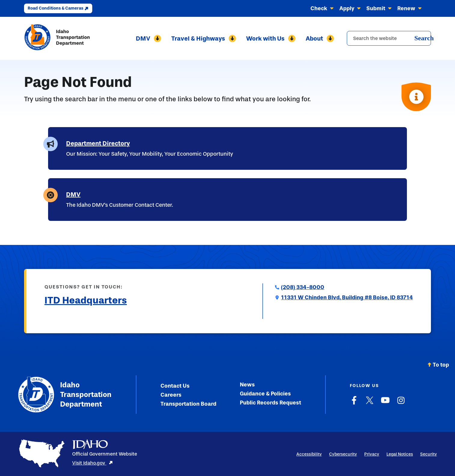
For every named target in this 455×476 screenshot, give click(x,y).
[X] (370, 403)
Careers (171, 395)
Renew (410, 8)
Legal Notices (400, 454)
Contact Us (175, 386)
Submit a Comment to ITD (76, 315)
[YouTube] (385, 403)
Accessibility (309, 454)
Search (424, 38)
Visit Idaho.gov (93, 463)
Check (322, 8)
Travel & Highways (203, 38)
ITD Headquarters (86, 300)
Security (429, 454)
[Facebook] (354, 403)
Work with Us (271, 38)
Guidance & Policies (265, 394)
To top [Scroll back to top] (438, 365)
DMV (148, 38)
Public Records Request (270, 403)
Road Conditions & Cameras (58, 8)
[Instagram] (401, 403)
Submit (379, 8)
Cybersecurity (343, 454)
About (321, 38)
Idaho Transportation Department (65, 395)
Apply (350, 8)
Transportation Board (188, 404)
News (247, 385)
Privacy (372, 454)
